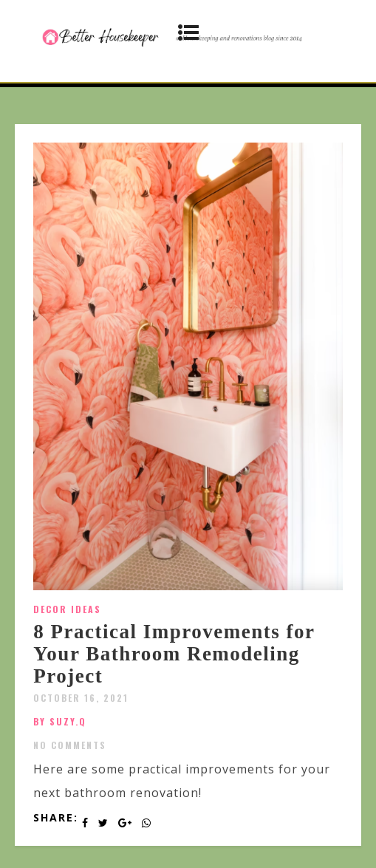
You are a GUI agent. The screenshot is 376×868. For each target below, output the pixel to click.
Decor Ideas (67, 609)
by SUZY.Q (60, 721)
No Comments (70, 745)
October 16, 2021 (81, 698)
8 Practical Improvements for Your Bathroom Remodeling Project (174, 653)
